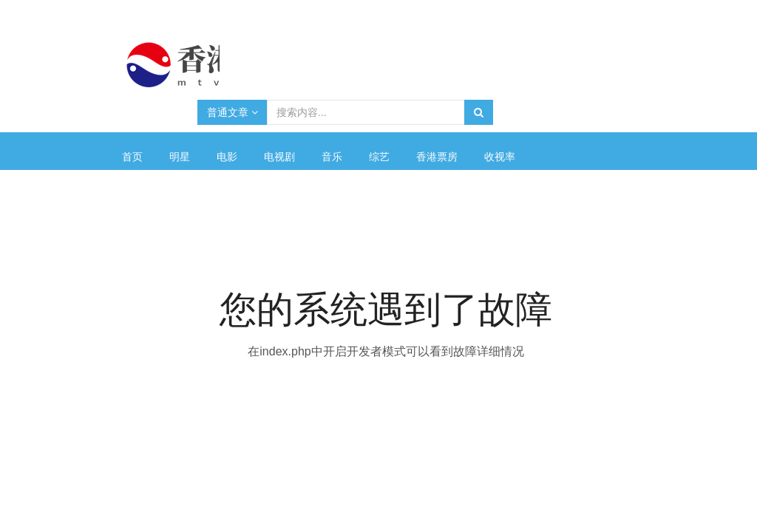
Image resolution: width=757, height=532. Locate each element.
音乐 (332, 157)
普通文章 (232, 112)
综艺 (379, 157)
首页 (132, 157)
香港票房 (437, 157)
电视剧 (279, 157)
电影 (227, 157)
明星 (180, 157)
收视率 (500, 157)
